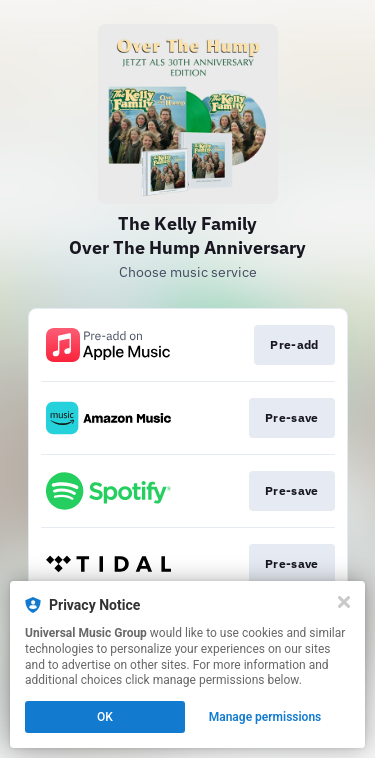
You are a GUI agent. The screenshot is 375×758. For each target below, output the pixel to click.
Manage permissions (265, 717)
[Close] (344, 602)
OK (105, 717)
